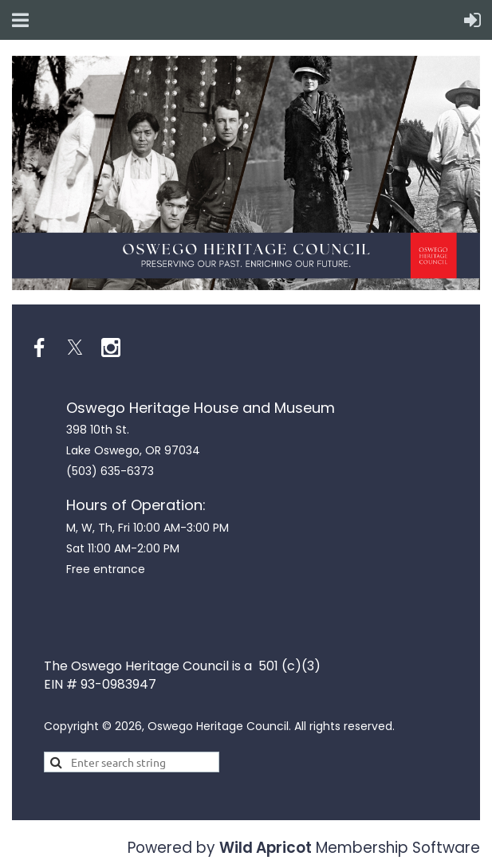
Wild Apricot (266, 848)
